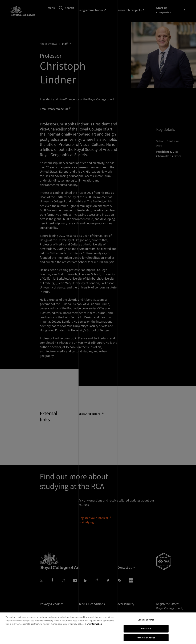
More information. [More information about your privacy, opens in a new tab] (94, 627)
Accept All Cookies (146, 640)
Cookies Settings (146, 622)
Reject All (146, 631)
